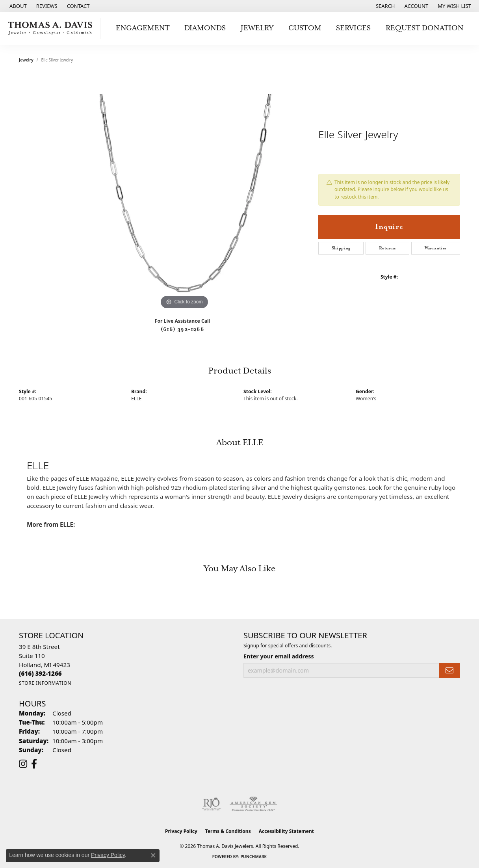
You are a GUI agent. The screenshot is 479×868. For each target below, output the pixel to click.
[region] (184, 193)
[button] (385, 6)
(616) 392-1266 (183, 329)
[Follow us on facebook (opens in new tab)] (34, 764)
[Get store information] (45, 683)
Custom (305, 28)
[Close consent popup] (153, 855)
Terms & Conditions (228, 831)
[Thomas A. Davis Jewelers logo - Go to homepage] (52, 28)
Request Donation (425, 28)
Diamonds (205, 28)
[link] (17, 6)
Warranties (436, 248)
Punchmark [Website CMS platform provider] (254, 857)
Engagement (143, 28)
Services (353, 28)
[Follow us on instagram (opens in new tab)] (23, 764)
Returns (388, 248)
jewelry (26, 60)
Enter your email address (279, 656)
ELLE (136, 399)
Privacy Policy (181, 831)
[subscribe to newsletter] (449, 670)
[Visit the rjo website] (212, 804)
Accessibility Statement (286, 831)
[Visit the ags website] (253, 804)
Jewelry (257, 28)
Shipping (341, 248)
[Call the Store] (40, 673)
